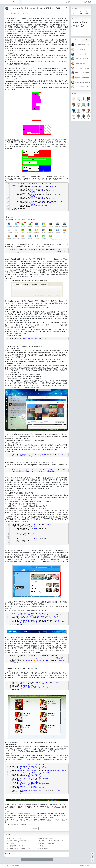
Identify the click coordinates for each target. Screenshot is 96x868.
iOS (17, 2)
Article (25, 2)
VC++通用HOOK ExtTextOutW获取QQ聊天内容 (51, 841)
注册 (90, 2)
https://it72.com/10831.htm (22, 825)
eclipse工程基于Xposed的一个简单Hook (85, 87)
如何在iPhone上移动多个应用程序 (84, 45)
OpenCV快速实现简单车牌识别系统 (48, 838)
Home (7, 2)
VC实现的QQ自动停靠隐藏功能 (83, 82)
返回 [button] (37, 859)
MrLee (19, 13)
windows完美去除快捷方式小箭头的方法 (85, 77)
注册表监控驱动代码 (80, 49)
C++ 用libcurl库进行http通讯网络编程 (17, 841)
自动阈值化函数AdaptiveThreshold (16, 846)
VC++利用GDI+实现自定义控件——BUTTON (19, 848)
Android (12, 2)
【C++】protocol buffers (45, 846)
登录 (86, 2)
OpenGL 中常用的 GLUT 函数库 (15, 838)
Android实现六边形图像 (81, 54)
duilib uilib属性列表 (44, 848)
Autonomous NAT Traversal (82, 73)
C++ (20, 2)
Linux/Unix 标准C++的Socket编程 (47, 843)
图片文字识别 (11, 843)
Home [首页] (11, 13)
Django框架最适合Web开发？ (82, 63)
